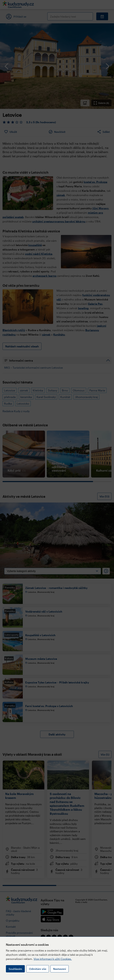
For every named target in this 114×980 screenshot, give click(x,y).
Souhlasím (15, 969)
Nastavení (60, 969)
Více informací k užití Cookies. (53, 959)
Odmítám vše (38, 969)
